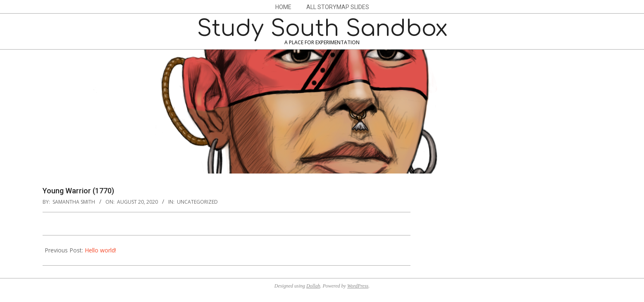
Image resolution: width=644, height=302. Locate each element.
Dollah (313, 286)
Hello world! (100, 250)
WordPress (358, 286)
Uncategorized (197, 202)
